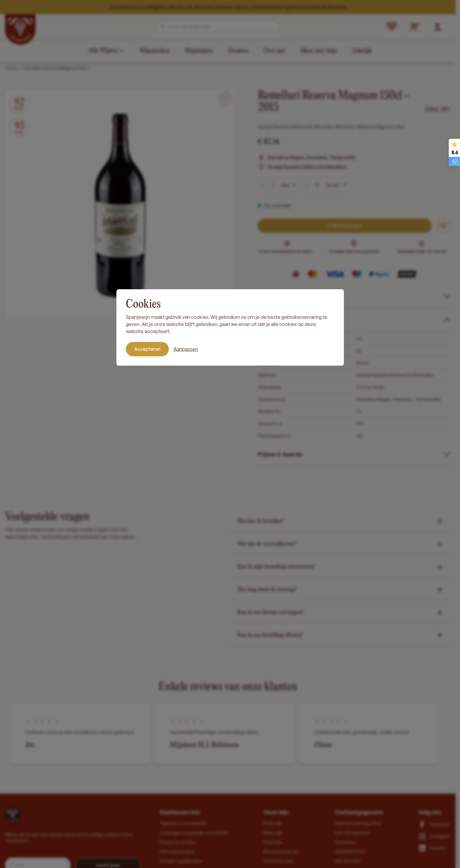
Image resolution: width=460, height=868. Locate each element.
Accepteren (147, 349)
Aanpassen (186, 349)
